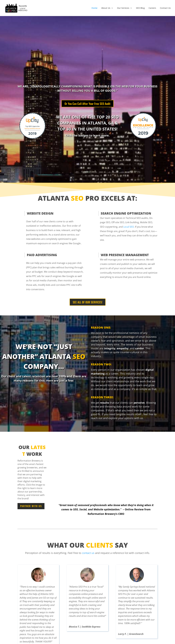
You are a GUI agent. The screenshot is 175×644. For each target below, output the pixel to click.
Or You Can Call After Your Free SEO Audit (87, 104)
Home (94, 8)
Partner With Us (31, 506)
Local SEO (129, 227)
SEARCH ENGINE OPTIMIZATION (126, 213)
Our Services (123, 8)
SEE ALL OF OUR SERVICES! (88, 302)
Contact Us (165, 8)
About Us (106, 8)
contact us (88, 553)
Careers (152, 8)
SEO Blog (140, 8)
